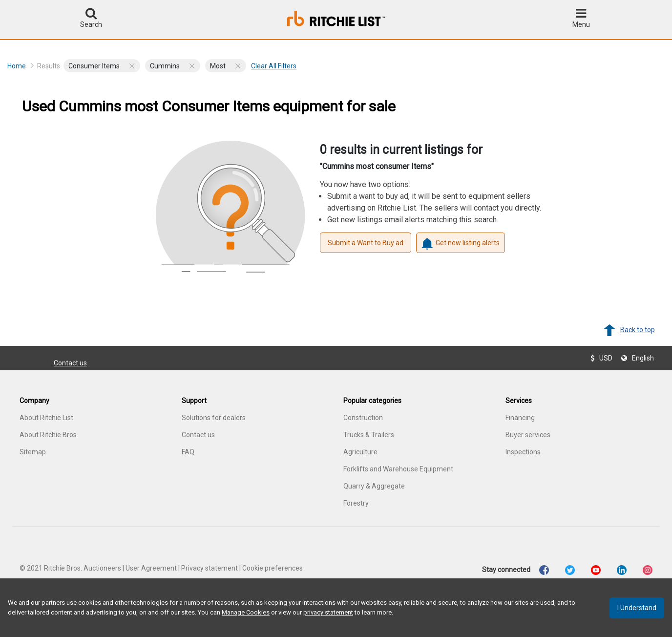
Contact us (70, 363)
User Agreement (151, 568)
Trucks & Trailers (369, 435)
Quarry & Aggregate (374, 486)
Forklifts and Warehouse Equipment (398, 469)
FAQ (188, 452)
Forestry (356, 503)
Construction (363, 418)
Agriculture (360, 452)
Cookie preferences (273, 568)
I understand (637, 608)
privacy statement (328, 612)
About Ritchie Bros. (49, 435)
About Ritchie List (46, 418)
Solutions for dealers (214, 418)
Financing (520, 418)
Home (21, 65)
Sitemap (33, 452)
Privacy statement (210, 568)
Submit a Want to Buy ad (366, 243)
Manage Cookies (246, 612)
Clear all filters (274, 66)
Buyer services (528, 435)
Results (49, 66)
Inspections (523, 452)
